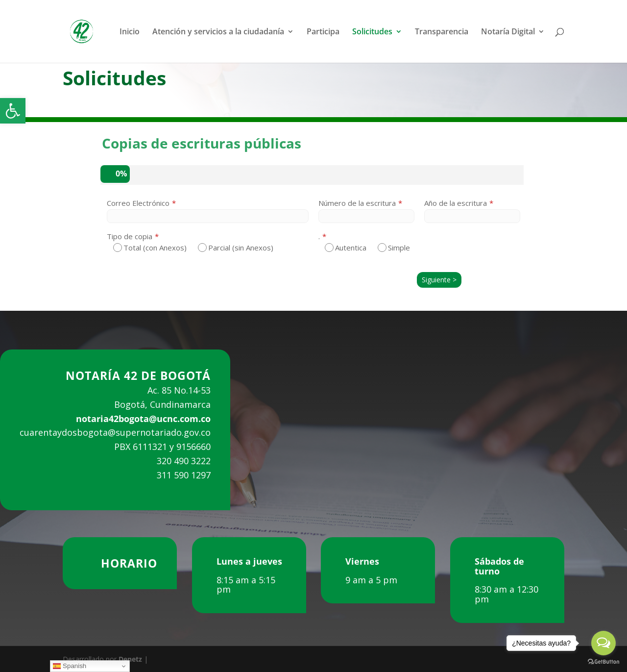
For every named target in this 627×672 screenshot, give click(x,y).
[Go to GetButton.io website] (603, 662)
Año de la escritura (456, 203)
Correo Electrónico (138, 203)
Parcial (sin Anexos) (236, 248)
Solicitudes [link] (372, 32)
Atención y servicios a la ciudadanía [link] (218, 32)
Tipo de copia (130, 236)
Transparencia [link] (442, 32)
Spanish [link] (70, 666)
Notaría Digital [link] (508, 32)
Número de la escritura (357, 203)
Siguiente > (439, 280)
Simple (394, 248)
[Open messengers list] (603, 643)
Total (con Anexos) (150, 248)
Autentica (346, 248)
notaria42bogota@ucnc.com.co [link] (143, 419)
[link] (13, 111)
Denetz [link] (130, 659)
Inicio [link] (130, 32)
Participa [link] (323, 32)
